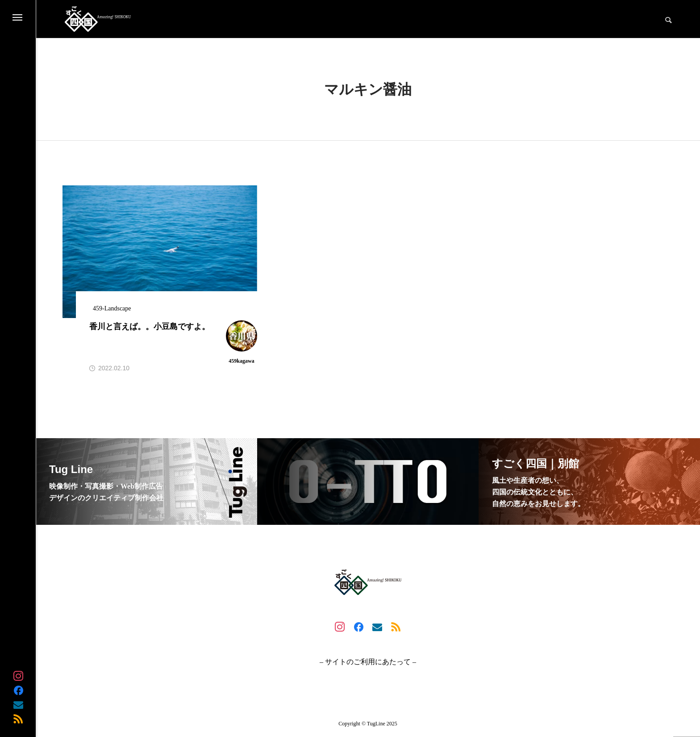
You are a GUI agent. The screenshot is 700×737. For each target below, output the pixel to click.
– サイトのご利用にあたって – (368, 662)
